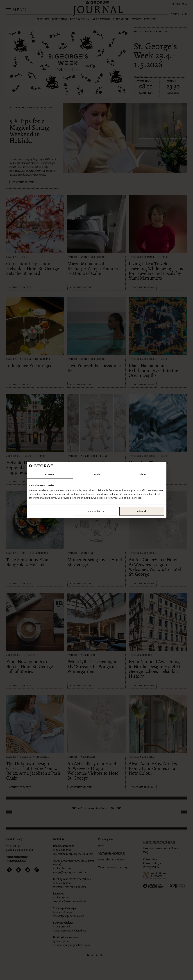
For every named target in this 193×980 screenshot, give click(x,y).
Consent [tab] (50, 474)
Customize (96, 511)
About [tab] (143, 474)
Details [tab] (97, 474)
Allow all (142, 511)
